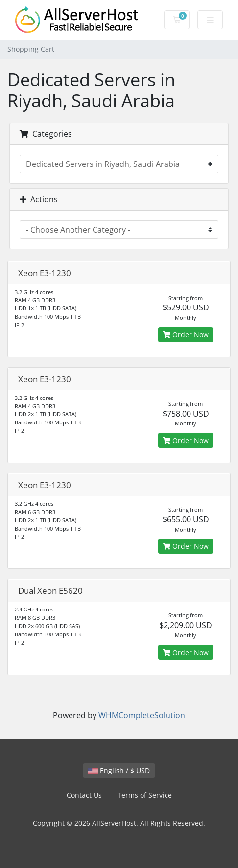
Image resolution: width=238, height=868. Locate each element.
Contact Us (84, 795)
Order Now (186, 335)
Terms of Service (145, 795)
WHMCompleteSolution (142, 715)
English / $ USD (119, 770)
